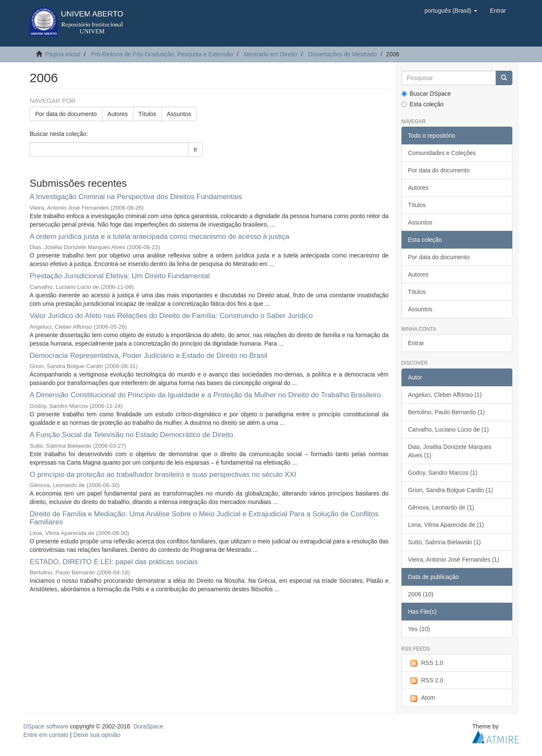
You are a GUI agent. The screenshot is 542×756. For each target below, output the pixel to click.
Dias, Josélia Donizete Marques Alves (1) (450, 451)
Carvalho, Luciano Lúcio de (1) (449, 429)
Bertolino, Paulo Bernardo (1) (447, 412)
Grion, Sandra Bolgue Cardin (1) (451, 490)
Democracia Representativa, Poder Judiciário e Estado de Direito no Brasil (148, 356)
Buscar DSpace (426, 94)
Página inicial (63, 54)
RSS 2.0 (426, 681)
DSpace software (46, 726)
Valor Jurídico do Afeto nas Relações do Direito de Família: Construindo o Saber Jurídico (171, 316)
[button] (451, 11)
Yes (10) (419, 629)
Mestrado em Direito (271, 54)
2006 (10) (421, 594)
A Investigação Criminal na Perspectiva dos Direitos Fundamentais (136, 197)
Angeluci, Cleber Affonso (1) (445, 395)
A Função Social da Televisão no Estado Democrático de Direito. (132, 435)
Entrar (416, 343)
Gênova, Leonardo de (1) (441, 507)
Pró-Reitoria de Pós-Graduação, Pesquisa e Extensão (162, 54)
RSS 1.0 (426, 663)
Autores (118, 114)
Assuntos (179, 114)
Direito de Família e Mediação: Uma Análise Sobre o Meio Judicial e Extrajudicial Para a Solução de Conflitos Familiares (204, 518)
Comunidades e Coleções (442, 153)
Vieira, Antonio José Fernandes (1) (454, 559)
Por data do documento (66, 114)
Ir (195, 150)
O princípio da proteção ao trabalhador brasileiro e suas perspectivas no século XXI (163, 475)
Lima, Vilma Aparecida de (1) (446, 525)
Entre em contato (46, 735)
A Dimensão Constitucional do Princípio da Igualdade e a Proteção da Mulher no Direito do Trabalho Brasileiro (205, 395)
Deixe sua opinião (97, 735)
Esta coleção (423, 104)
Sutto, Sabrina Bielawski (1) (445, 542)
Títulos (147, 114)
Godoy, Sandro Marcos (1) (443, 473)
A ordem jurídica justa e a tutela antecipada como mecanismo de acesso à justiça (159, 237)
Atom (422, 698)
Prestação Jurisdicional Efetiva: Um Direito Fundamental (120, 276)
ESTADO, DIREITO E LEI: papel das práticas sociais (114, 562)
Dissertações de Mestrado (342, 54)
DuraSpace (148, 726)
